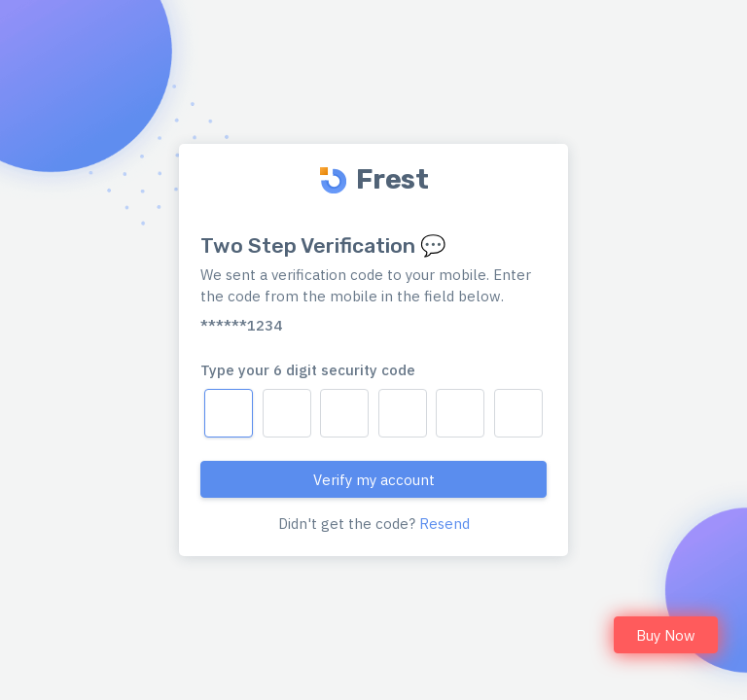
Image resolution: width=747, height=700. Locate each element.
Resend (445, 524)
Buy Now (666, 635)
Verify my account (374, 480)
